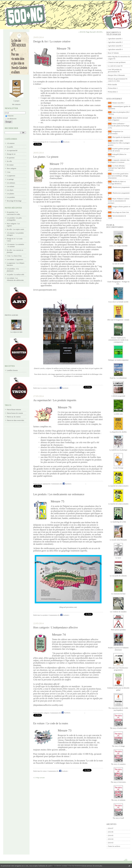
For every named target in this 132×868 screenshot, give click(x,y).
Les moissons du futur (118, 594)
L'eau (9, 172)
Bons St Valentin (113, 53)
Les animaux (11, 183)
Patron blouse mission (14, 410)
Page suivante (41, 778)
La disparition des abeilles (118, 432)
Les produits (11, 197)
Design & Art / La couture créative (52, 41)
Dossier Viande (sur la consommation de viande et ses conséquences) (118, 340)
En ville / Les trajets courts (15, 229)
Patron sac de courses (14, 417)
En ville (9, 161)
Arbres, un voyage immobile (118, 246)
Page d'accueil (91, 32)
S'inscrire (9, 116)
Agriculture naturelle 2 (115, 42)
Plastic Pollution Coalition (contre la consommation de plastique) (119, 201)
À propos (16, 101)
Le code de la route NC (115, 66)
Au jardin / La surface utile (15, 275)
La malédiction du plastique (118, 450)
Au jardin (10, 147)
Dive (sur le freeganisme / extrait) (118, 320)
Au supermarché (12, 151)
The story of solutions (118, 800)
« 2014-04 (82, 32)
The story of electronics (118, 782)
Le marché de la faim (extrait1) (118, 486)
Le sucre (118, 558)
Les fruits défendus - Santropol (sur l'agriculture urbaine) (117, 168)
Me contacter (16, 104)
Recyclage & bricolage (14, 201)
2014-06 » (100, 32)
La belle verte (118, 414)
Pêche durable (112, 85)
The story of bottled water (118, 728)
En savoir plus (97, 866)
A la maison (11, 143)
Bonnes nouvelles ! (119, 103)
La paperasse (11, 176)
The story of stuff (118, 818)
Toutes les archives (114, 846)
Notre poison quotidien (118, 630)
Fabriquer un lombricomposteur (118, 360)
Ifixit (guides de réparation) (121, 137)
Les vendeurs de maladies (118, 612)
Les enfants (10, 186)
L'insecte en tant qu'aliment (117, 62)
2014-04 (111, 839)
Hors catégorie (11, 168)
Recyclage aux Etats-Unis (121, 212)
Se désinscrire (11, 119)
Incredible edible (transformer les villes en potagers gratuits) (119, 143)
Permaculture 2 (113, 92)
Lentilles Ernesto (12, 370)
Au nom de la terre (118, 264)
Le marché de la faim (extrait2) (118, 504)
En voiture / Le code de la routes (51, 723)
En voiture (10, 165)
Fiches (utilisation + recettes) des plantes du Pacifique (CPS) (119, 126)
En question (11, 158)
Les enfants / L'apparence (15, 259)
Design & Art (11, 154)
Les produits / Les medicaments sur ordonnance (59, 494)
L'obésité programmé (118, 396)
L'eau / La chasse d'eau (14, 256)
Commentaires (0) (55, 142)
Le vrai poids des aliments (118, 576)
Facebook (65, 142)
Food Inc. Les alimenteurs (118, 378)
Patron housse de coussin (15, 413)
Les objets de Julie (16, 332)
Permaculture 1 (113, 88)
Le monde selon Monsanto (118, 540)
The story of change (118, 746)
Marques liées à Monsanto (116, 75)
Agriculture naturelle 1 (115, 39)
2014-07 (111, 828)
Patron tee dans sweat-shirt (15, 420)
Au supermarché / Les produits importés (55, 400)
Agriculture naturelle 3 (115, 46)
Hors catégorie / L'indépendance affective (56, 627)
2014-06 (111, 832)
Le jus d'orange (118, 468)
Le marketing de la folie (118, 522)
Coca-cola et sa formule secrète (118, 302)
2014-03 (111, 843)
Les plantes (10, 194)
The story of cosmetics (118, 764)
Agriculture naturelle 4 (115, 49)
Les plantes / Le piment (46, 157)
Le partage (10, 179)
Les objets (10, 190)
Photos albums (11, 315)
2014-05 (111, 836)
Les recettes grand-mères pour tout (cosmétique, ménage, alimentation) (118, 176)
